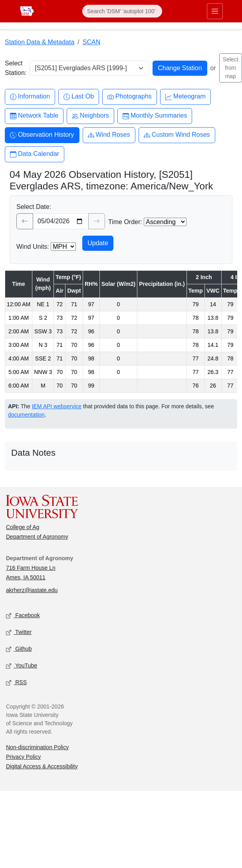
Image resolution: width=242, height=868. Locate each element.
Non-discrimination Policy (37, 747)
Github (19, 649)
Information (30, 97)
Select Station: (16, 68)
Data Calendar (35, 154)
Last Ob (79, 97)
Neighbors (90, 116)
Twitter (19, 632)
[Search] (122, 11)
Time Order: (125, 222)
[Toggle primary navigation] (215, 11)
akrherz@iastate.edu (32, 590)
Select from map (231, 68)
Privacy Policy (23, 757)
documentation (26, 415)
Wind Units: (33, 247)
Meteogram (185, 97)
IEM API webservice (57, 406)
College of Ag (23, 527)
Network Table (34, 116)
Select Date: (34, 207)
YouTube (22, 666)
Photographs (130, 97)
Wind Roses (109, 135)
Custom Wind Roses (177, 135)
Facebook (23, 615)
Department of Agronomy (37, 537)
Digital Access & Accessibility (42, 766)
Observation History (42, 135)
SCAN (91, 42)
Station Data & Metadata (40, 42)
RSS (16, 682)
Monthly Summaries (155, 116)
